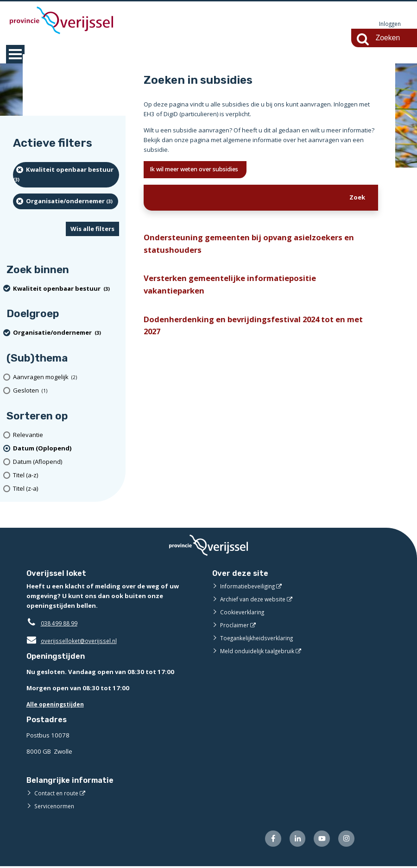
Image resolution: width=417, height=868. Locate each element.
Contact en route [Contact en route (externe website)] (58, 793)
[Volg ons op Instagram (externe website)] (345, 840)
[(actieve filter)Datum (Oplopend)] (66, 449)
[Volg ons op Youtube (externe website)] (319, 840)
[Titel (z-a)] (66, 489)
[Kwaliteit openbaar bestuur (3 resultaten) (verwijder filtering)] (66, 175)
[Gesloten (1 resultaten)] (66, 391)
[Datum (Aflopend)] (66, 462)
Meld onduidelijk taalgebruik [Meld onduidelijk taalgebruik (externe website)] (260, 651)
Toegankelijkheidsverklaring (260, 638)
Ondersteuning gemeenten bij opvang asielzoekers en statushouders (256, 247)
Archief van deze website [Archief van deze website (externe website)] (256, 599)
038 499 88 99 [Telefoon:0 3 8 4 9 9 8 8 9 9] (61, 624)
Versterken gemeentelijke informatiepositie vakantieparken (235, 291)
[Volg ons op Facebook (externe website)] (267, 840)
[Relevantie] (66, 435)
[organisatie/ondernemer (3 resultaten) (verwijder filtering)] (66, 202)
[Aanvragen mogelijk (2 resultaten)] (66, 378)
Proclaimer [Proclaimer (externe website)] (235, 625)
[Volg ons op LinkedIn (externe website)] (293, 840)
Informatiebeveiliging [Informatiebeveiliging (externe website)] (250, 587)
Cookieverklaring (244, 612)
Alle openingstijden (57, 705)
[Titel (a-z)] (66, 476)
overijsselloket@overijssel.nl (74, 641)
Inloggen (389, 24)
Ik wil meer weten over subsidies (204, 171)
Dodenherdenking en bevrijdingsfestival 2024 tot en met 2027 (253, 335)
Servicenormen (56, 806)
